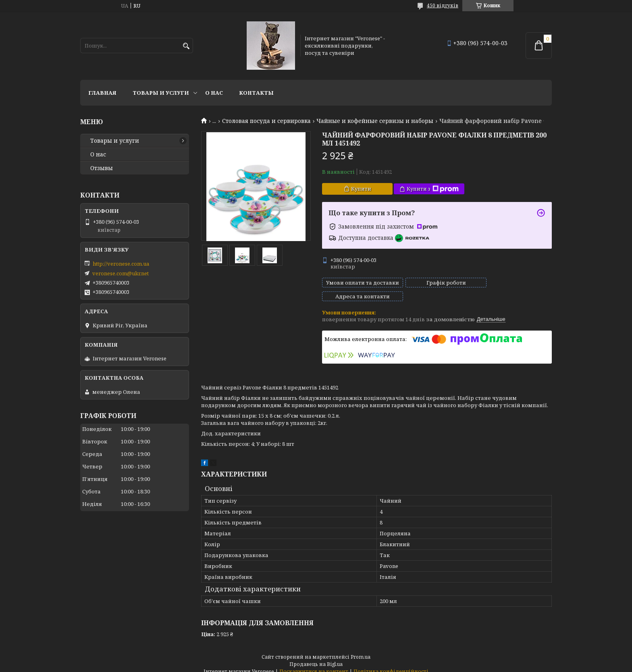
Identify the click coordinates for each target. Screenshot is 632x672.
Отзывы (102, 168)
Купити (361, 189)
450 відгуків (443, 5)
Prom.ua (361, 650)
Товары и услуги (161, 93)
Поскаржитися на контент (314, 664)
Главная (102, 93)
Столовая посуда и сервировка (266, 121)
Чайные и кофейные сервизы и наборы (375, 121)
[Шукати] (186, 46)
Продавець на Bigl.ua (316, 657)
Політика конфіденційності (391, 664)
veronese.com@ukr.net (121, 273)
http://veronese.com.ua (121, 264)
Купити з (433, 189)
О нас (214, 93)
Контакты (256, 93)
